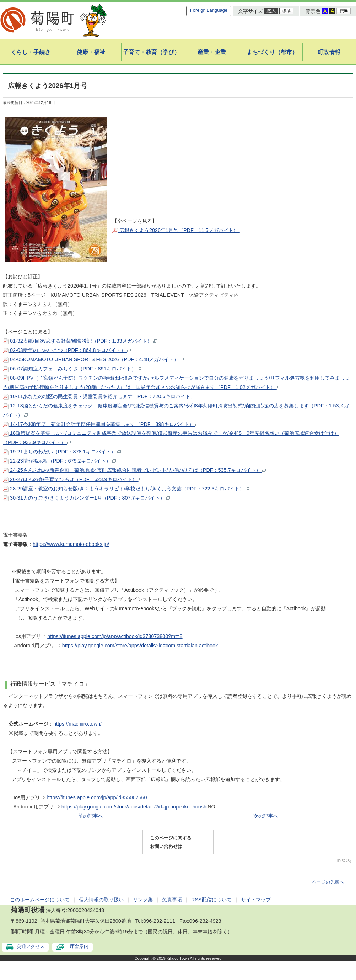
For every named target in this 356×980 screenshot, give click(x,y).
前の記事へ (91, 816)
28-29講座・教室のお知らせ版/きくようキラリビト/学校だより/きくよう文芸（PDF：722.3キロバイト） (126, 489)
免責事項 (172, 900)
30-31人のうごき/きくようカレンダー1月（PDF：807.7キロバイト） (86, 498)
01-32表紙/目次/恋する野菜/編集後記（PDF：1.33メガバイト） (80, 341)
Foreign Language (209, 10)
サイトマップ (256, 900)
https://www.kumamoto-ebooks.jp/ (71, 544)
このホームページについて (40, 900)
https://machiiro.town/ (77, 724)
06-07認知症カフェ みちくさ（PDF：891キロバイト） (72, 369)
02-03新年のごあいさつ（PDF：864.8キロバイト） (67, 350)
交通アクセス (31, 946)
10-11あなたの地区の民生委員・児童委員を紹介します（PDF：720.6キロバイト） (102, 396)
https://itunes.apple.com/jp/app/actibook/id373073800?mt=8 (115, 636)
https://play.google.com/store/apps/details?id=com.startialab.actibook (140, 646)
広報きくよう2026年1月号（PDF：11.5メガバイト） (178, 230)
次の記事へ (266, 816)
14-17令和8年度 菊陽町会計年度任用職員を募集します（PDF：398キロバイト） (101, 424)
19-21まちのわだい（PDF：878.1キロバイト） (62, 452)
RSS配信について (211, 900)
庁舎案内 (79, 946)
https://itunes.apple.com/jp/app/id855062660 (97, 797)
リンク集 (143, 900)
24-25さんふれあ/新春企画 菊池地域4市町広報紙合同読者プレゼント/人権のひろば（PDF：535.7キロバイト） (134, 470)
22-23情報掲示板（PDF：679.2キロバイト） (59, 461)
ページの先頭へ (328, 882)
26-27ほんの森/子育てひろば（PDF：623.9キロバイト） (72, 479)
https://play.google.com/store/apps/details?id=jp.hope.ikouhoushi (134, 807)
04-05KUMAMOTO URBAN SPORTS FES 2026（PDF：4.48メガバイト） (93, 359)
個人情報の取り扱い (101, 900)
